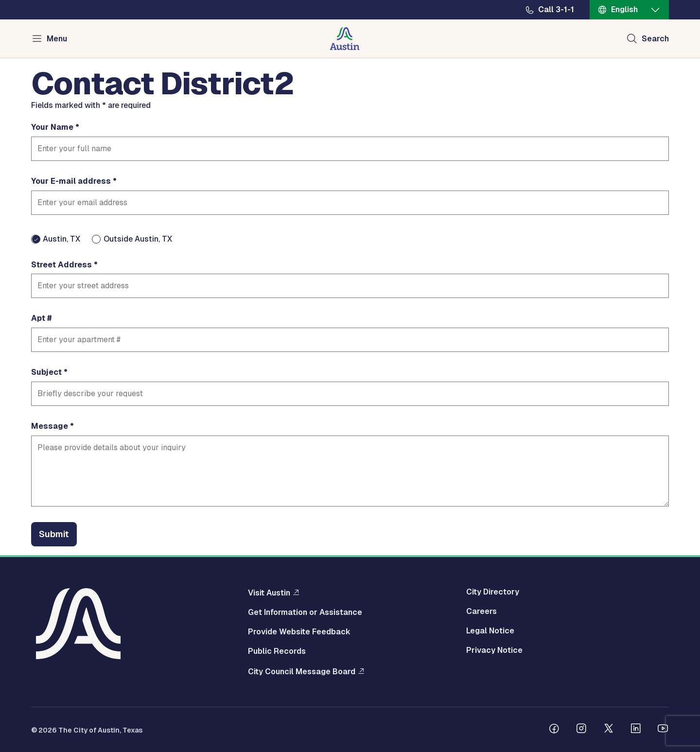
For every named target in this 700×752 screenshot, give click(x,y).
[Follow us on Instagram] (581, 730)
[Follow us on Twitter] (609, 730)
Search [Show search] (655, 39)
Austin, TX (61, 239)
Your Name (52, 127)
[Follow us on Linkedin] (636, 730)
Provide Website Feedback (299, 632)
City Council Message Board (302, 671)
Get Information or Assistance (305, 612)
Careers (481, 612)
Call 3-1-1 (556, 10)
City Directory (493, 592)
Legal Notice (490, 631)
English (624, 9)
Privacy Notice (494, 650)
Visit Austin (269, 593)
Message (50, 426)
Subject (46, 372)
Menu (57, 39)
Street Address (61, 265)
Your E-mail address (71, 181)
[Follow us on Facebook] (554, 730)
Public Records (277, 651)
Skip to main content (39, 0)
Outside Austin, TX (138, 239)
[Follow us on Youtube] (663, 730)
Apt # (41, 318)
